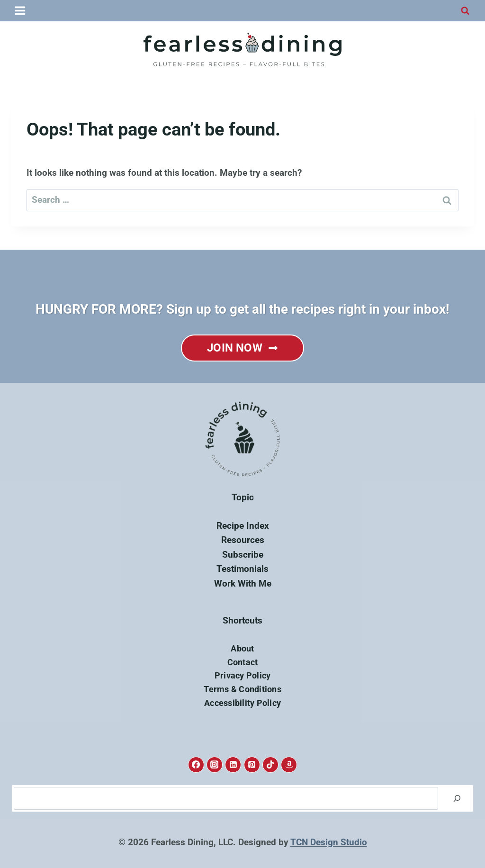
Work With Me (243, 583)
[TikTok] (270, 765)
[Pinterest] (252, 765)
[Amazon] (289, 765)
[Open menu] (21, 10)
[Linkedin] (233, 765)
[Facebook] (196, 765)
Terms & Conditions (242, 689)
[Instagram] (215, 765)
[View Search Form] (465, 11)
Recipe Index (243, 526)
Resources (243, 540)
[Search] (457, 798)
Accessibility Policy (242, 703)
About (242, 648)
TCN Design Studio (329, 842)
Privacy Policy (243, 675)
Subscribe (243, 555)
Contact (243, 662)
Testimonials (242, 569)
